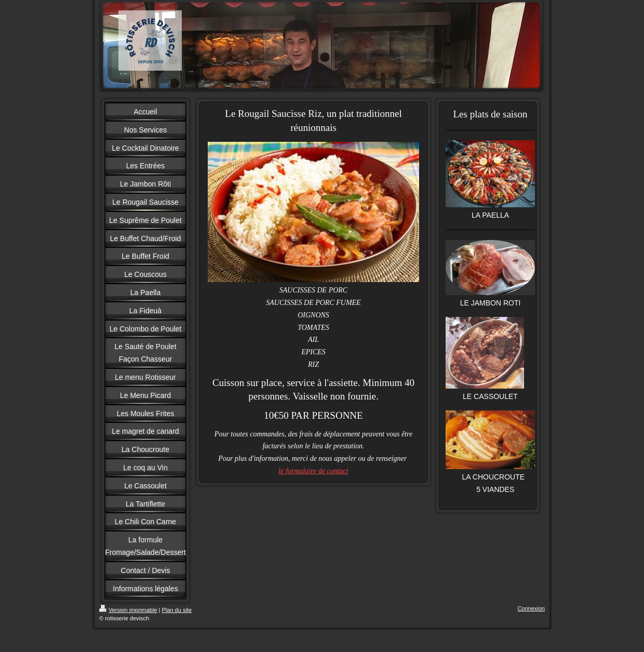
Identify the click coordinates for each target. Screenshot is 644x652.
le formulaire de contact (313, 471)
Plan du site (177, 610)
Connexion (531, 608)
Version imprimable (128, 610)
